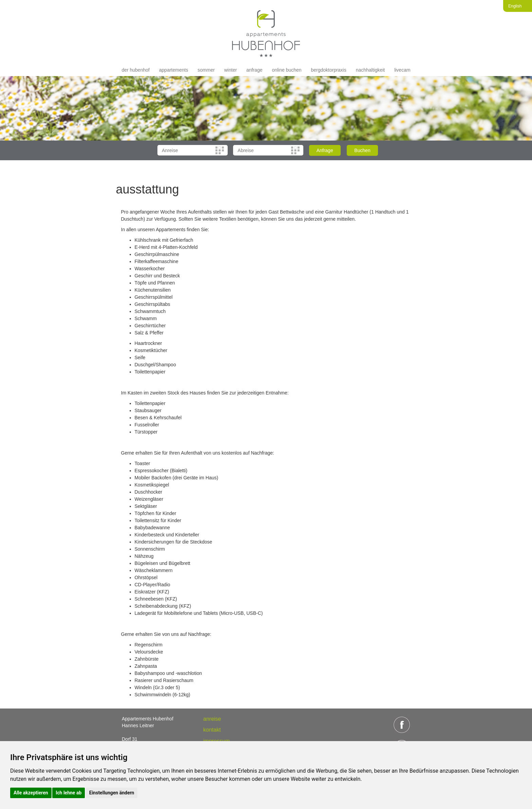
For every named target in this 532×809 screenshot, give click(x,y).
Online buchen (287, 70)
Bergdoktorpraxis (328, 70)
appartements (174, 70)
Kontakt (212, 730)
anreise (212, 719)
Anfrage (254, 70)
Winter (231, 70)
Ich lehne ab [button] (69, 793)
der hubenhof (136, 70)
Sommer (206, 70)
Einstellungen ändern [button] (112, 793)
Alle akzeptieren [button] (31, 793)
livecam (402, 70)
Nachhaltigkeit (370, 70)
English (515, 6)
